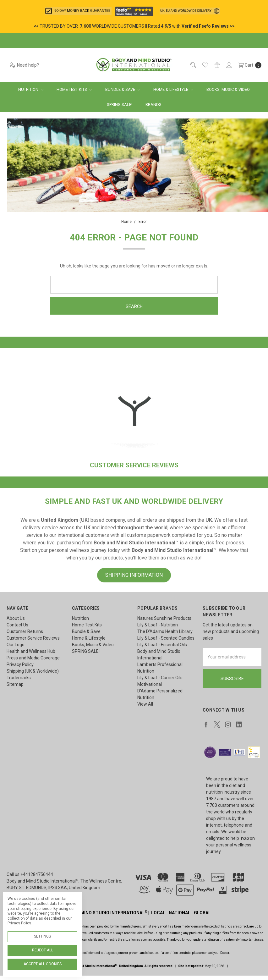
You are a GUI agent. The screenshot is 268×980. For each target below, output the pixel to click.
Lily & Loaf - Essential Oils (162, 645)
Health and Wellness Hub (31, 651)
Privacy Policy (20, 664)
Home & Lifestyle (173, 89)
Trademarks (19, 678)
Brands (153, 105)
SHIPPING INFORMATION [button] (134, 575)
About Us (16, 618)
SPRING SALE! (120, 105)
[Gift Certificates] (217, 65)
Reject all (43, 950)
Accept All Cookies (43, 964)
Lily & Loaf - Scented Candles (166, 638)
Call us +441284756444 (30, 874)
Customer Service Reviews (33, 638)
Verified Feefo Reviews (205, 26)
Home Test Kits (74, 89)
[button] (78, 11)
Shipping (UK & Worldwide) (33, 671)
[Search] (193, 65)
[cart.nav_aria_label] (248, 65)
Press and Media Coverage (33, 658)
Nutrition (31, 89)
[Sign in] (229, 65)
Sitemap (15, 684)
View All (145, 704)
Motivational (150, 684)
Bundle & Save (123, 89)
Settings (42, 936)
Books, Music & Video (228, 89)
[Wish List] (205, 65)
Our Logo (16, 645)
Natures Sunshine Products (164, 618)
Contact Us (17, 625)
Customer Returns (25, 631)
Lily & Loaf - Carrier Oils (160, 678)
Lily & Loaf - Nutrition (158, 625)
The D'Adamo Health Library (165, 631)
